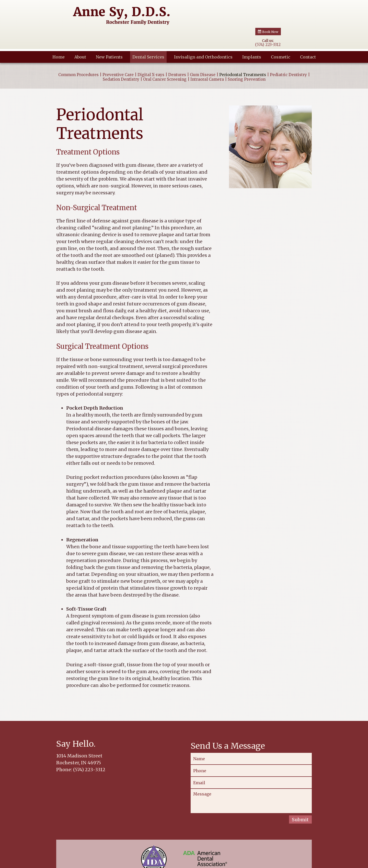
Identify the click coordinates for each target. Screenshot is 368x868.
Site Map (300, 862)
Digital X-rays (151, 54)
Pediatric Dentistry (288, 54)
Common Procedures (78, 54)
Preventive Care (118, 54)
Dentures (177, 54)
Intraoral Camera (207, 58)
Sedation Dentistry (121, 58)
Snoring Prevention (247, 58)
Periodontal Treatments (243, 54)
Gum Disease (203, 54)
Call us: (268, 13)
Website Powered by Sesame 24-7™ (259, 863)
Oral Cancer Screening (165, 58)
